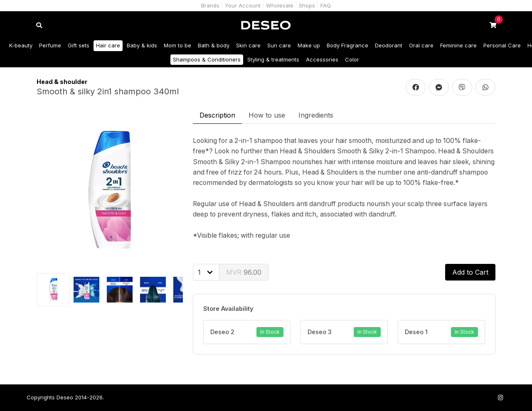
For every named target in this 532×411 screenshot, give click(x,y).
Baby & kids (142, 45)
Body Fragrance (347, 45)
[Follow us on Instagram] (500, 397)
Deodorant (389, 45)
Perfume (50, 45)
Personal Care (502, 45)
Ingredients (316, 115)
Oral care (421, 45)
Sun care (279, 45)
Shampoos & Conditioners (207, 59)
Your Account (243, 5)
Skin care (248, 45)
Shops (307, 5)
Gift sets (79, 45)
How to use (267, 115)
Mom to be (177, 45)
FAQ (326, 5)
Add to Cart (470, 272)
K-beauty (21, 45)
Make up (309, 45)
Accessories (322, 59)
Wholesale (280, 5)
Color (352, 59)
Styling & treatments (273, 59)
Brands (210, 5)
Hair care (108, 45)
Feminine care (458, 45)
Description (217, 115)
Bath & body (214, 45)
